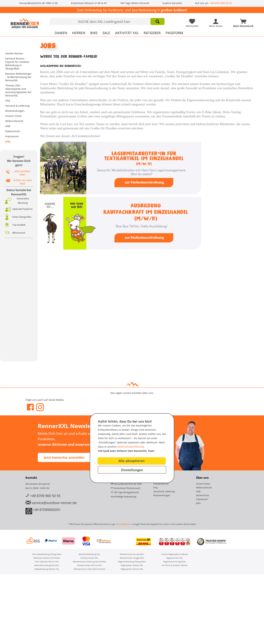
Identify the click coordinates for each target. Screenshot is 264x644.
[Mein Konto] (217, 20)
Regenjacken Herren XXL (132, 569)
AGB (8, 126)
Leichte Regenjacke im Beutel (175, 554)
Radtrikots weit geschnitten (47, 565)
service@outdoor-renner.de (51, 503)
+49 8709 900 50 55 (221, 3)
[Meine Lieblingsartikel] (193, 20)
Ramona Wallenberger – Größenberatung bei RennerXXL (18, 77)
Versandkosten (123, 524)
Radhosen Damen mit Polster (47, 558)
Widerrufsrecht (14, 121)
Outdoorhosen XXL (89, 558)
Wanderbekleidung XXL (89, 554)
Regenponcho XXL (175, 558)
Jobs (8, 141)
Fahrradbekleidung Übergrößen (47, 554)
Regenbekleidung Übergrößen (132, 562)
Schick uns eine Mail (23, 182)
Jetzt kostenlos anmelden (64, 457)
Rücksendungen (15, 111)
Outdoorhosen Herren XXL (89, 565)
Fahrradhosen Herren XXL (47, 562)
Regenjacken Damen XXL (132, 565)
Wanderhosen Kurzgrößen (132, 554)
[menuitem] (107, 21)
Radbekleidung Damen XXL (47, 569)
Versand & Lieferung (17, 106)
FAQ (8, 101)
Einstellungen (132, 470)
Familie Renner (14, 53)
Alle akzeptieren (132, 461)
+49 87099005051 (47, 510)
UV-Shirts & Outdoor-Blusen (175, 565)
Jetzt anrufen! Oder (23, 173)
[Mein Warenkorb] (244, 20)
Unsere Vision (13, 116)
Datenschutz (13, 131)
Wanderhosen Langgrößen (132, 558)
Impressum (12, 136)
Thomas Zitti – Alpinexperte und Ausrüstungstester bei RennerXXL (18, 90)
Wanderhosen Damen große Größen (89, 562)
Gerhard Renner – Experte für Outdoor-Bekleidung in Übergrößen (18, 64)
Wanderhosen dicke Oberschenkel (89, 569)
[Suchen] (157, 21)
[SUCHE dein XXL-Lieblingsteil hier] (107, 21)
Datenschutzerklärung (131, 447)
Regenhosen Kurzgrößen (175, 562)
